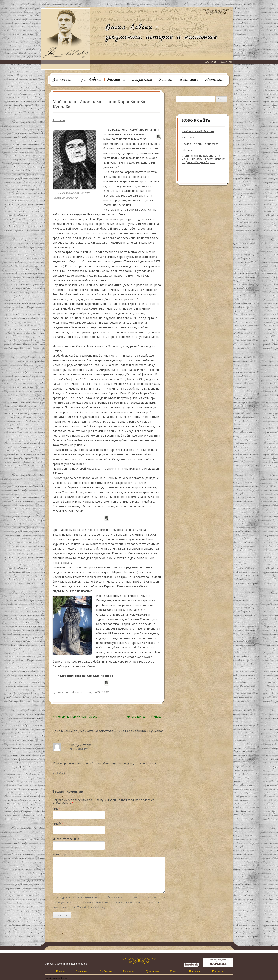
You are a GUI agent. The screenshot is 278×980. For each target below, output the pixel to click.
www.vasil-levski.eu (218, 62)
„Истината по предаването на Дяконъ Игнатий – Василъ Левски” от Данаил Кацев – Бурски (203, 159)
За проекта (64, 80)
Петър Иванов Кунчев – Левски (76, 716)
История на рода (83, 692)
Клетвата (188, 138)
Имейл (58, 824)
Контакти (215, 80)
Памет (166, 80)
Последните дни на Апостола (200, 144)
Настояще (189, 80)
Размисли (116, 80)
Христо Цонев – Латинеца (146, 716)
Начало (60, 971)
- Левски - (188, 150)
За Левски (91, 80)
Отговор (58, 773)
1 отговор (59, 120)
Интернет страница (66, 839)
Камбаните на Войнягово (198, 131)
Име (57, 808)
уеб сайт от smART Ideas (56, 977)
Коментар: (60, 854)
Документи (142, 80)
